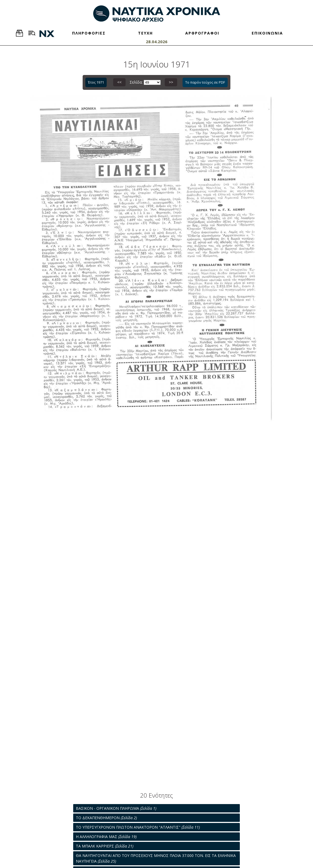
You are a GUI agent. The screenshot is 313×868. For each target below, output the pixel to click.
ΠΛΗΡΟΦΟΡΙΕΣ (89, 33)
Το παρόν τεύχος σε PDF (205, 82)
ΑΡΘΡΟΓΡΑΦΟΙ (202, 33)
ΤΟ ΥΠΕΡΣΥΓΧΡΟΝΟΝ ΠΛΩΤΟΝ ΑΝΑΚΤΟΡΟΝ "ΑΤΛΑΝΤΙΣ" (138, 827)
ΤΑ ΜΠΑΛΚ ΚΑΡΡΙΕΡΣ (105, 846)
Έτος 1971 (96, 82)
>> (171, 82)
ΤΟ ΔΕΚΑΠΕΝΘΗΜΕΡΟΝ (106, 818)
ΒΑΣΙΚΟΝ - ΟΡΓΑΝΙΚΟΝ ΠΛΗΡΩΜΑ (116, 808)
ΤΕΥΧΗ (145, 33)
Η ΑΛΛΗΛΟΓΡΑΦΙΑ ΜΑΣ (106, 837)
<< (119, 82)
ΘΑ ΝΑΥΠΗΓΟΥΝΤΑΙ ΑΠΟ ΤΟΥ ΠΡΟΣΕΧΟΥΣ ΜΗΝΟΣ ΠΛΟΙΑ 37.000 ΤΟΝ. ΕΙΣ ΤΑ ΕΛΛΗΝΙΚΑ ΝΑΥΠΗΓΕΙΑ (156, 858)
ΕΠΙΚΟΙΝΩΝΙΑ (267, 33)
